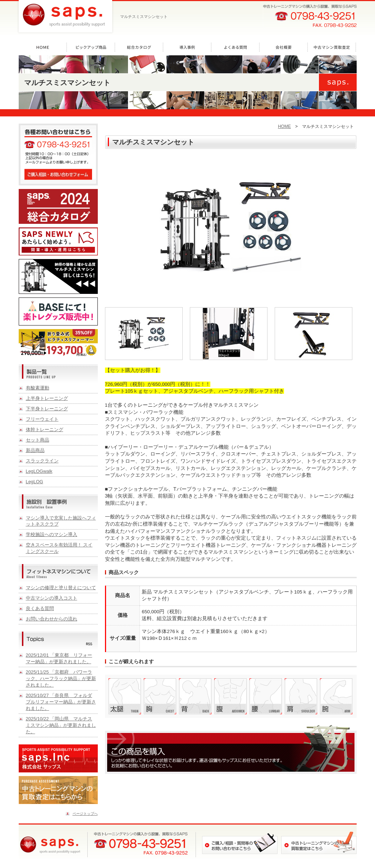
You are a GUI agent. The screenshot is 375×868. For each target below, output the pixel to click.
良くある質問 (40, 608)
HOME (284, 126)
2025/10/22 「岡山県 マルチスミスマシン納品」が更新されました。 (61, 725)
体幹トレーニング (45, 430)
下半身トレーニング (47, 409)
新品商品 (35, 450)
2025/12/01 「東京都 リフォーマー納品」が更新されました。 (59, 658)
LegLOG (35, 482)
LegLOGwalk (39, 471)
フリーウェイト (42, 419)
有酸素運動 (38, 388)
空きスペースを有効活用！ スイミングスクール (59, 548)
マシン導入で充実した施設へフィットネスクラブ (61, 521)
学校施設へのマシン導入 (52, 534)
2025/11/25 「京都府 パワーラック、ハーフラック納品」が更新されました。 (61, 678)
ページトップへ (85, 814)
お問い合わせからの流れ (52, 619)
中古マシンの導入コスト (52, 598)
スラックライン (42, 461)
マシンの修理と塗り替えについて (61, 588)
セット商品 (38, 440)
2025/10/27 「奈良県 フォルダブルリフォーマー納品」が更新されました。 (61, 702)
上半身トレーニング (47, 398)
